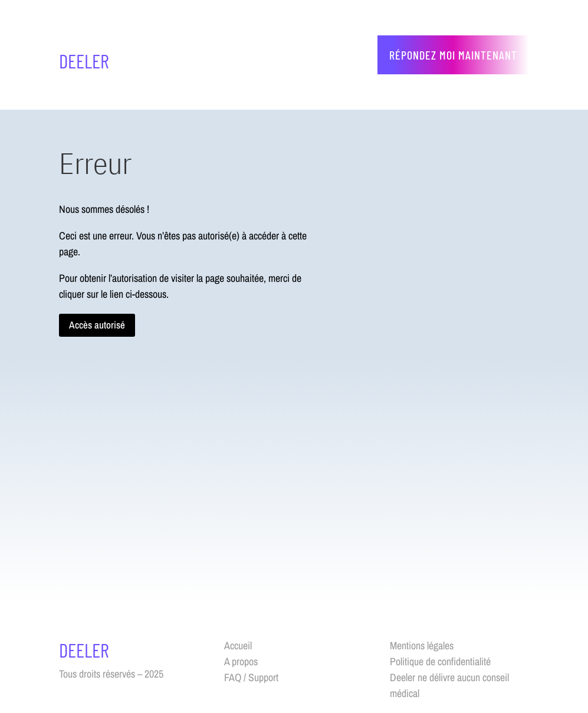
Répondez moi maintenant (453, 55)
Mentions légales (422, 645)
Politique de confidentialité (440, 661)
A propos (241, 661)
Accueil (238, 645)
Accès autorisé (97, 325)
